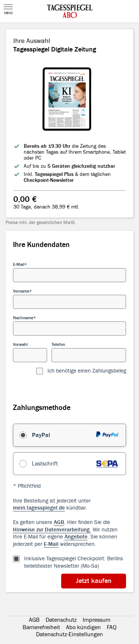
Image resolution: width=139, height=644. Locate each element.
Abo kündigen (83, 627)
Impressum (97, 620)
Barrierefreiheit (41, 627)
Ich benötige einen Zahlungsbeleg (87, 371)
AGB (34, 620)
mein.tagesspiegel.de (39, 508)
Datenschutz (61, 620)
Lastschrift (45, 464)
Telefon (58, 344)
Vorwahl (20, 344)
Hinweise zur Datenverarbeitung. (52, 530)
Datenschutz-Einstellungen (69, 634)
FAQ (112, 627)
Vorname (21, 291)
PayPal (41, 435)
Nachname (23, 318)
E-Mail (19, 264)
